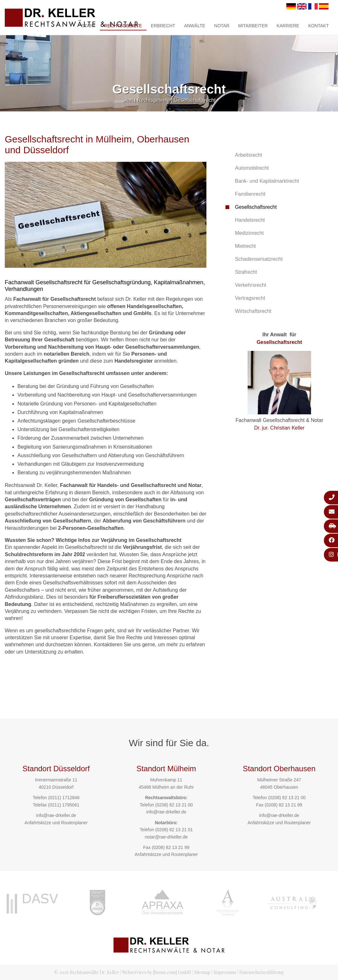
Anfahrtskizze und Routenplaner (56, 823)
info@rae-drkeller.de (56, 815)
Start (89, 26)
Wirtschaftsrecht (253, 311)
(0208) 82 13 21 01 (174, 830)
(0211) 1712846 (64, 798)
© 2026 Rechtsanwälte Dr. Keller (86, 972)
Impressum (225, 972)
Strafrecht (246, 272)
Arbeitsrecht (248, 155)
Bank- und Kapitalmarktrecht (267, 181)
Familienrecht (250, 194)
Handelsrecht (250, 220)
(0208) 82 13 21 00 (174, 805)
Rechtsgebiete (123, 26)
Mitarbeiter (253, 26)
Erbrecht (163, 26)
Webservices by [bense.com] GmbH (156, 972)
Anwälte (195, 26)
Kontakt (318, 26)
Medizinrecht (249, 233)
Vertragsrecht (250, 298)
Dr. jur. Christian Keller (279, 428)
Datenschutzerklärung (262, 972)
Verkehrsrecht (251, 285)
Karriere (288, 26)
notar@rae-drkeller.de (166, 837)
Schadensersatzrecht (259, 259)
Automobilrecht (252, 168)
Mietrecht (245, 246)
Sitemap (202, 972)
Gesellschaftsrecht (195, 100)
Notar (222, 26)
